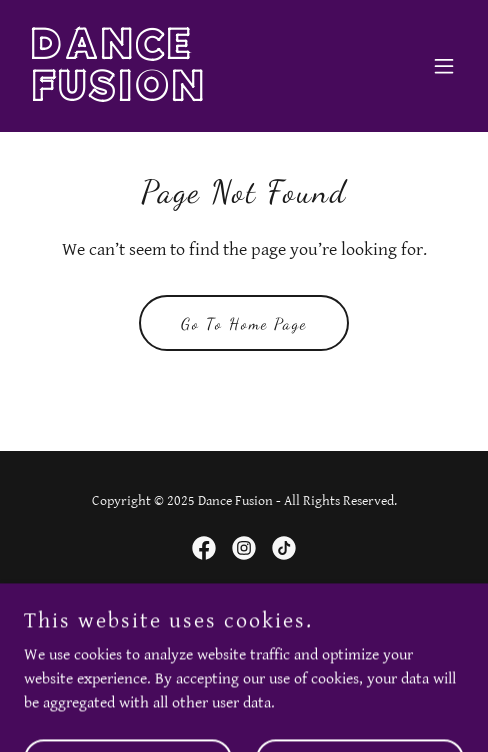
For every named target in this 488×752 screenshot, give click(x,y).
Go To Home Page (244, 323)
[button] (444, 66)
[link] (178, 96)
